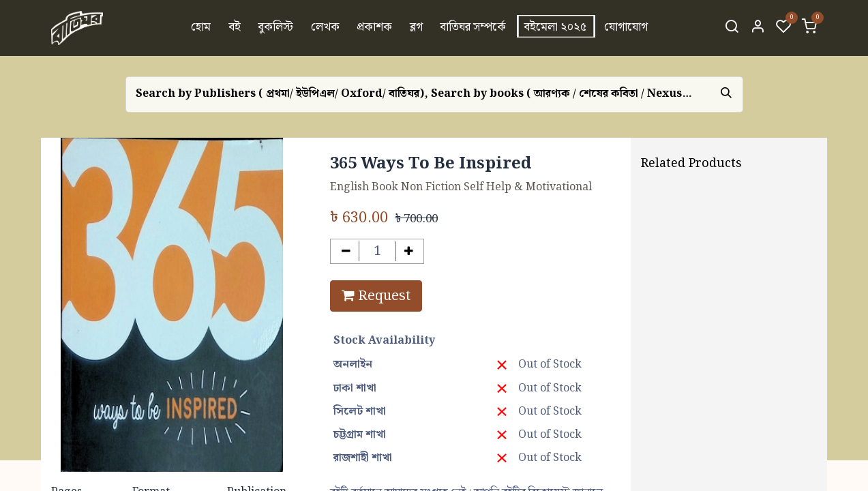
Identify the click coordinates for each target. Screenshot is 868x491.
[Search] (732, 28)
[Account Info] (758, 28)
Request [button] (376, 296)
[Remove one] (346, 251)
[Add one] (409, 251)
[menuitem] (201, 28)
